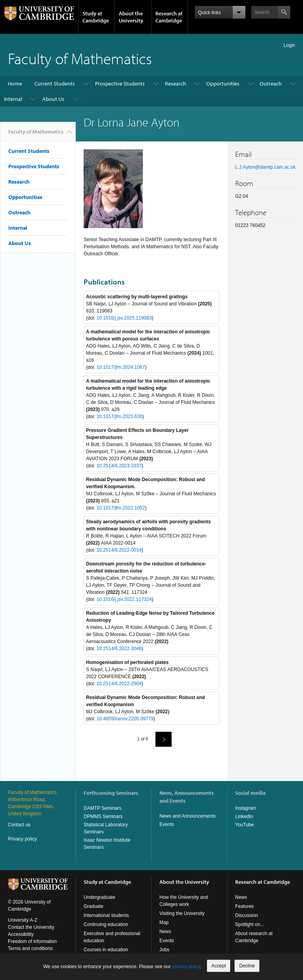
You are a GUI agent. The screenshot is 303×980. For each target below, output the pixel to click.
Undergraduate (99, 897)
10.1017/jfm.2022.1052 (121, 508)
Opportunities (223, 84)
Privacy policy (22, 839)
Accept (219, 966)
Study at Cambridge (96, 17)
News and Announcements (188, 816)
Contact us (19, 825)
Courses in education (106, 950)
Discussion (247, 915)
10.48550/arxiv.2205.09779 (125, 719)
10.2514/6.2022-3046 (119, 649)
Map (164, 922)
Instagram (246, 808)
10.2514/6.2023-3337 (119, 466)
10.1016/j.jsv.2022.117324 (124, 599)
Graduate (94, 906)
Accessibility (21, 934)
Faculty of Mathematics (80, 58)
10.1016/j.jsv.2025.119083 (124, 318)
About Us (53, 99)
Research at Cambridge (169, 17)
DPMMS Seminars (103, 816)
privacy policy (186, 967)
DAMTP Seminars (103, 808)
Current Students (55, 84)
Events (167, 824)
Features (244, 906)
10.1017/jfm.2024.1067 (121, 367)
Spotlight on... (250, 924)
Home (15, 84)
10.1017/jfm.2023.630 (120, 417)
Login (289, 45)
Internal (13, 99)
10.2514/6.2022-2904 (119, 684)
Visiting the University (182, 913)
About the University (131, 17)
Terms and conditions (30, 948)
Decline (247, 966)
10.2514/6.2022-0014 (119, 550)
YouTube (244, 825)
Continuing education (106, 924)
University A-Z (23, 920)
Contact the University (31, 927)
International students (106, 915)
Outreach (271, 84)
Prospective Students (120, 84)
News (165, 932)
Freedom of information (32, 941)
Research (176, 84)
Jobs (164, 950)
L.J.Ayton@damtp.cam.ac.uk (265, 167)
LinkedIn (244, 816)
